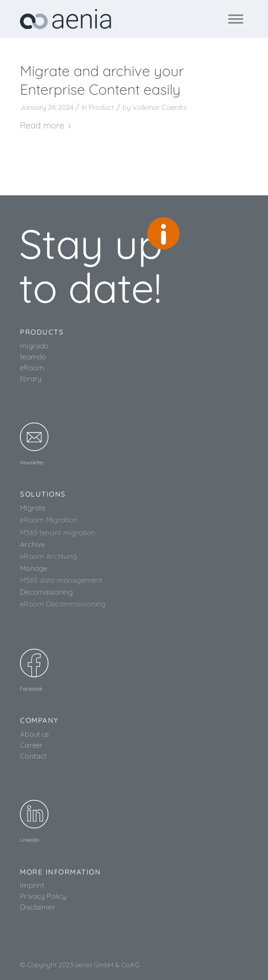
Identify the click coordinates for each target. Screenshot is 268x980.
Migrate (33, 508)
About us (34, 734)
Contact (33, 756)
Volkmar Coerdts (160, 107)
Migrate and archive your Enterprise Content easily (102, 80)
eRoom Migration (49, 520)
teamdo (33, 357)
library (31, 379)
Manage (33, 568)
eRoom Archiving (48, 556)
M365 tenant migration (58, 533)
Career (31, 745)
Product (101, 107)
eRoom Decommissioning (63, 604)
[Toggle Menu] (236, 19)
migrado (34, 346)
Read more (46, 125)
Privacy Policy (43, 896)
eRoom (32, 368)
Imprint (32, 885)
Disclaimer (38, 907)
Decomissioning (46, 592)
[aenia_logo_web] (111, 19)
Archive (32, 544)
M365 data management (61, 580)
